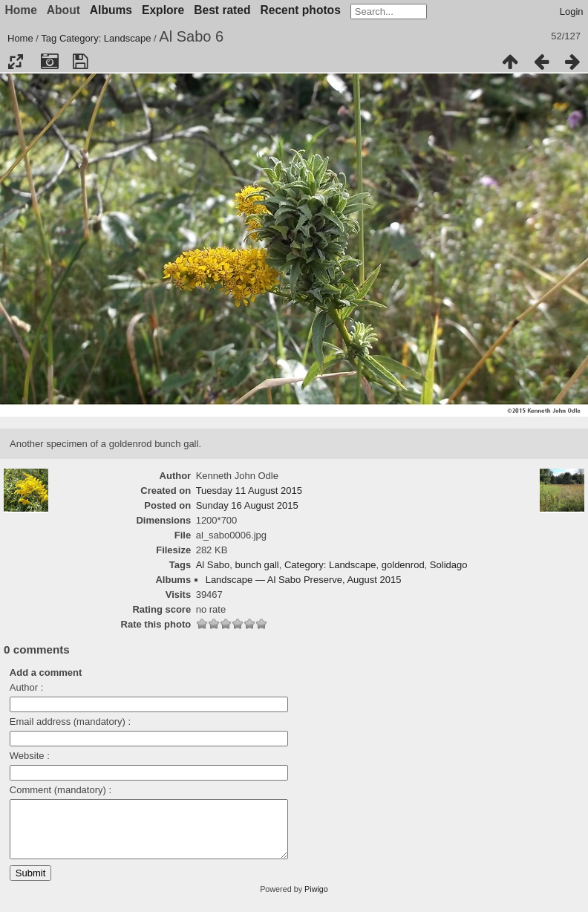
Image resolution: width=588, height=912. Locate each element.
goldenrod (403, 565)
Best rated (222, 10)
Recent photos (301, 10)
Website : (30, 756)
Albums (111, 10)
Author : (27, 687)
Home (20, 38)
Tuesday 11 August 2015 (249, 491)
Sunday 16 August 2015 (247, 505)
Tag (49, 38)
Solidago (449, 565)
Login (572, 12)
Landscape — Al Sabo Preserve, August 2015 (304, 580)
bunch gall (257, 565)
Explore (163, 10)
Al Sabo (213, 565)
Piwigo (316, 900)
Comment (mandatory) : (61, 790)
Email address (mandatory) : (70, 722)
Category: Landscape (105, 38)
